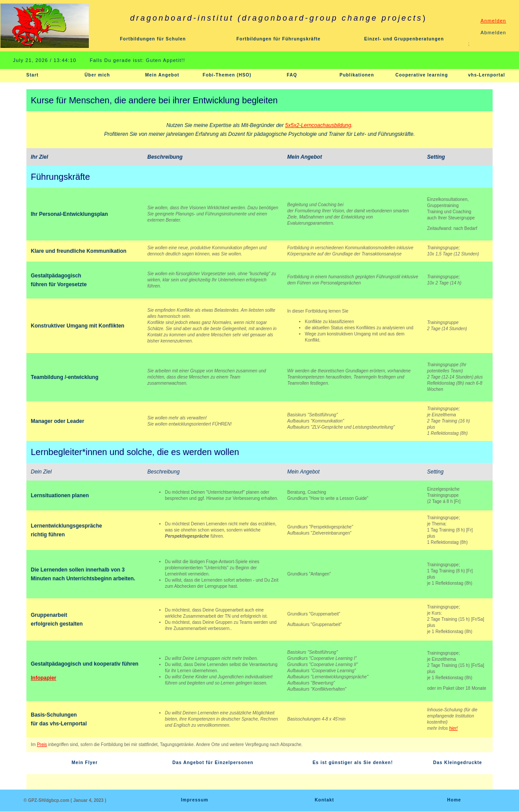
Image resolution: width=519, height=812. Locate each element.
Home (454, 800)
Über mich (97, 75)
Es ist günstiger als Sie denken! (353, 763)
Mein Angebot (162, 75)
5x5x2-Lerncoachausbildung (318, 125)
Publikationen (357, 75)
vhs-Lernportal (486, 75)
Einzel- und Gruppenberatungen (404, 39)
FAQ (292, 75)
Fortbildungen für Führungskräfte (278, 39)
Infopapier (44, 678)
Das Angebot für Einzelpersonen (213, 763)
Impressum (194, 800)
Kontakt (324, 800)
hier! (453, 728)
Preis (42, 745)
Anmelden (493, 21)
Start (33, 75)
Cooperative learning (422, 75)
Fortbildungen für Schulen (153, 39)
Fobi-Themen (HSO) (227, 75)
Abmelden (493, 33)
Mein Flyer (85, 763)
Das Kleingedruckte (458, 763)
